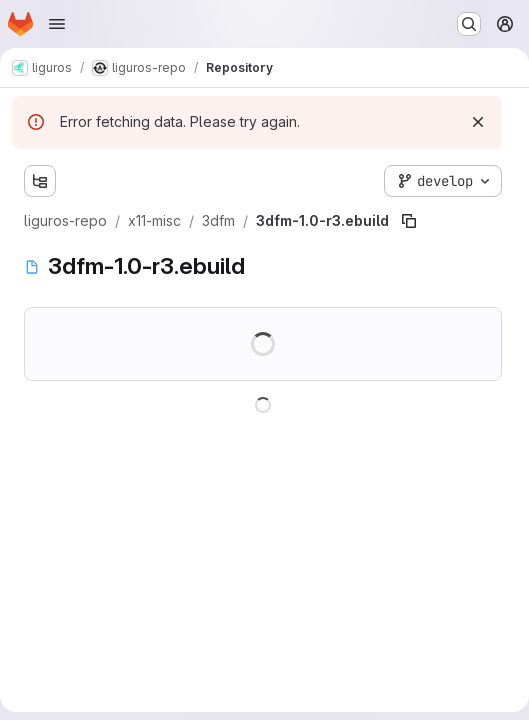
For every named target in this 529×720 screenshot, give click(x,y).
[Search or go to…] (469, 24)
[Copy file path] (409, 221)
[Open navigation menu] (57, 24)
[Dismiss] (478, 122)
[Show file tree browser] (40, 181)
